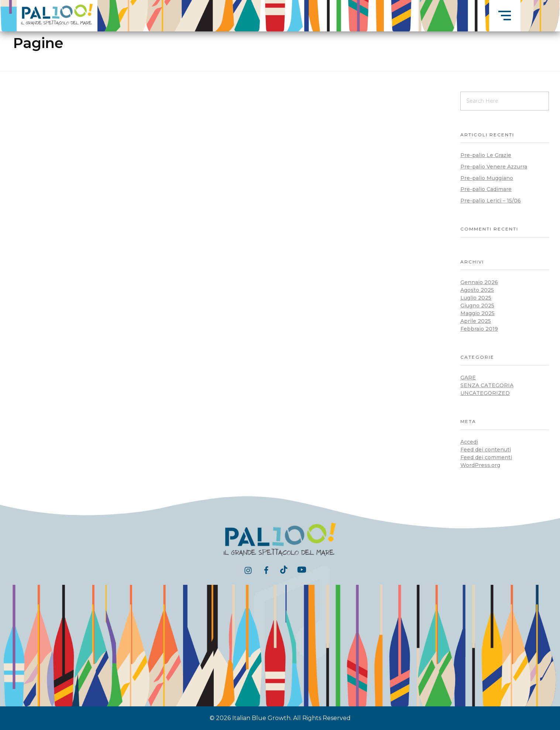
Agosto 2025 (477, 290)
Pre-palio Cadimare (486, 189)
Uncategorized (485, 393)
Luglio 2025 (476, 298)
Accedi (469, 442)
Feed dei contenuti (486, 450)
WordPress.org (480, 465)
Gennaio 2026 (479, 282)
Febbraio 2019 (479, 329)
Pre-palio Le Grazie (486, 155)
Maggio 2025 (477, 313)
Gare (468, 378)
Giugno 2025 (477, 306)
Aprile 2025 (476, 321)
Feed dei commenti (486, 457)
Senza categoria (487, 385)
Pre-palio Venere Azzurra (494, 167)
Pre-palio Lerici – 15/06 (491, 201)
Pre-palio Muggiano (487, 178)
